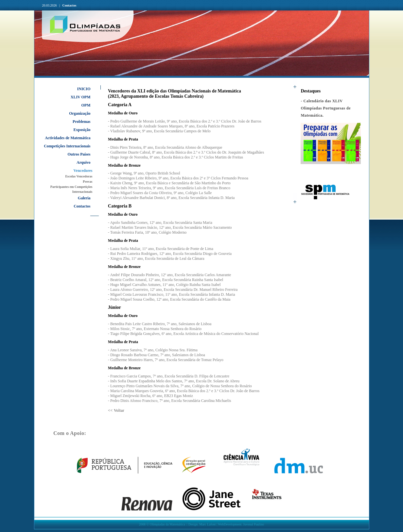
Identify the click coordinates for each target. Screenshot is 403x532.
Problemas (81, 122)
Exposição (82, 130)
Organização (80, 113)
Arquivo (83, 162)
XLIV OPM (81, 97)
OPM (86, 105)
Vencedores (83, 171)
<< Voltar (116, 410)
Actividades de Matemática (68, 138)
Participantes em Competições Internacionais (71, 189)
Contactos (70, 5)
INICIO (84, 89)
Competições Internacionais (67, 146)
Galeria (84, 198)
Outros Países (79, 154)
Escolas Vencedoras (79, 176)
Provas (88, 182)
